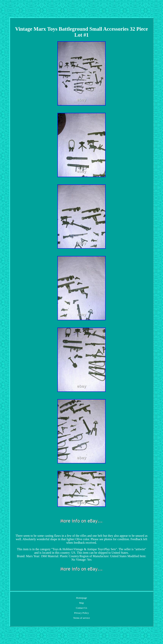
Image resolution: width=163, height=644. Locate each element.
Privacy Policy (81, 613)
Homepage (81, 598)
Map (81, 603)
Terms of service (81, 618)
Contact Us (81, 608)
